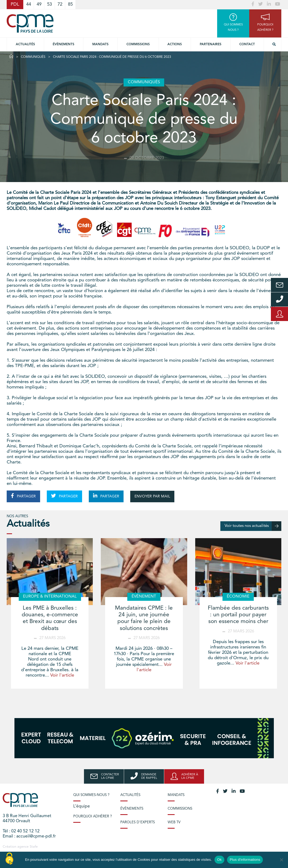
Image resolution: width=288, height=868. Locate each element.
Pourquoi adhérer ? (93, 816)
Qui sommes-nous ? (91, 795)
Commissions (180, 809)
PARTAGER (23, 496)
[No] (281, 860)
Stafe (34, 847)
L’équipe (82, 806)
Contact (247, 44)
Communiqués (33, 57)
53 (49, 4)
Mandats (100, 44)
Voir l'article (62, 675)
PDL (15, 4)
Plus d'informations (245, 860)
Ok (219, 860)
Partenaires (211, 44)
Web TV (174, 822)
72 (60, 4)
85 (70, 4)
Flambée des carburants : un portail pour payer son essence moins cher (238, 615)
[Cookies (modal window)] (9, 859)
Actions (175, 44)
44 (29, 4)
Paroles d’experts (138, 822)
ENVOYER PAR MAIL (152, 496)
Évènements (64, 44)
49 (39, 4)
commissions (138, 44)
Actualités (25, 44)
